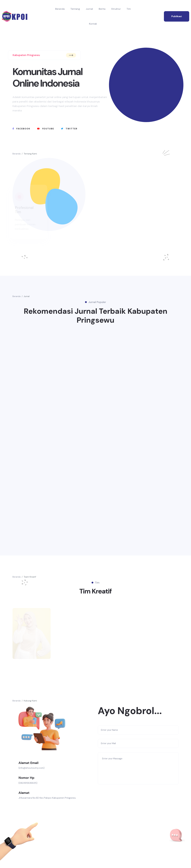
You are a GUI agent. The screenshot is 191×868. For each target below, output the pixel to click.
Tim (129, 9)
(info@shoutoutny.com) (31, 768)
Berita (102, 9)
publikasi (177, 16)
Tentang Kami (30, 154)
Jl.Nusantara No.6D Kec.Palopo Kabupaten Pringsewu (47, 798)
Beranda (60, 9)
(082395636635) (28, 783)
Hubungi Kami (30, 701)
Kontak (93, 24)
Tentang (75, 9)
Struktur (116, 9)
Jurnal (89, 9)
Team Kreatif (30, 577)
